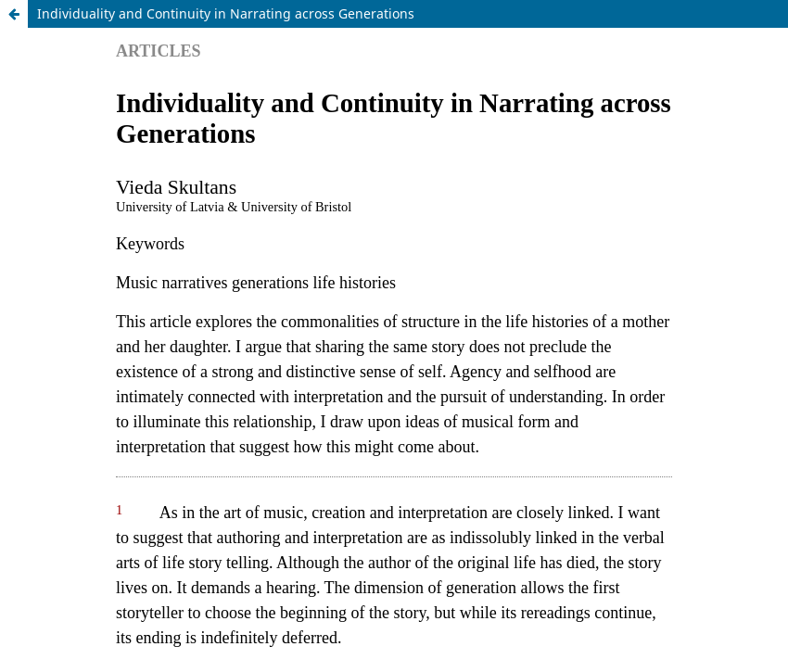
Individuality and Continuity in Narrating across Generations (226, 13)
